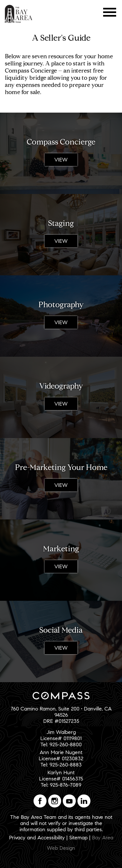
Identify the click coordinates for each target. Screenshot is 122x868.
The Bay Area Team (19, 14)
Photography (61, 305)
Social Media (61, 630)
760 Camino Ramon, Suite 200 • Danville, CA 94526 (61, 712)
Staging (61, 223)
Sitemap (78, 838)
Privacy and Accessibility (37, 838)
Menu (110, 12)
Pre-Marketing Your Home (61, 467)
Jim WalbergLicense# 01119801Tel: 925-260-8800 (61, 738)
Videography (61, 386)
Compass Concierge (61, 142)
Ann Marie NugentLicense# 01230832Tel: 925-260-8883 (61, 758)
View (61, 160)
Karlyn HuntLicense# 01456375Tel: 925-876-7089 (61, 779)
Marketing (61, 549)
